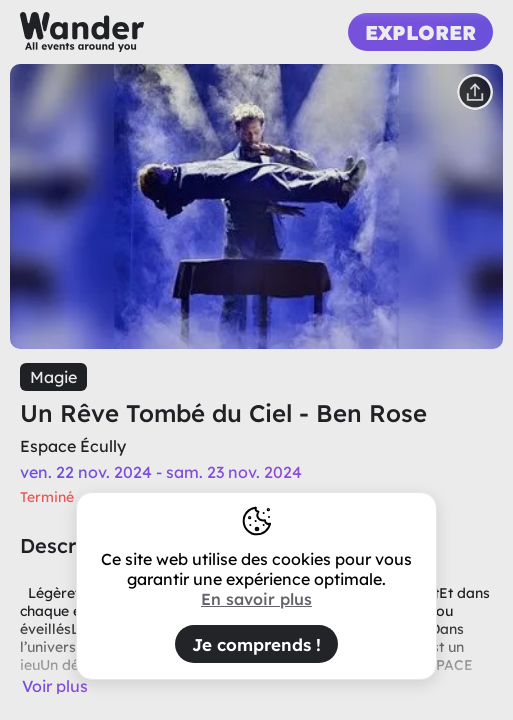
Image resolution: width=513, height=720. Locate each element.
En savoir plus (256, 599)
